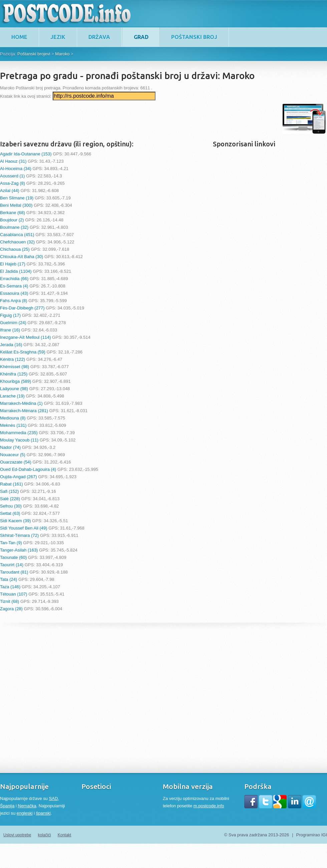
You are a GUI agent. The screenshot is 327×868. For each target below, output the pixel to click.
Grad (141, 37)
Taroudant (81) (14, 572)
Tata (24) (9, 579)
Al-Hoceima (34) (16, 169)
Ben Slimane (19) (17, 198)
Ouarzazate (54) (16, 462)
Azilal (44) (10, 191)
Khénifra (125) (14, 374)
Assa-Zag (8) (13, 183)
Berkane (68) (13, 213)
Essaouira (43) (14, 293)
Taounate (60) (13, 557)
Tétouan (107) (14, 594)
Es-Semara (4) (14, 286)
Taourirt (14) (12, 565)
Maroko (62, 54)
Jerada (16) (11, 345)
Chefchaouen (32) (17, 242)
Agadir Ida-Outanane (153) (26, 154)
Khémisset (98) (15, 367)
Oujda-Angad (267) (19, 477)
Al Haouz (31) (13, 161)
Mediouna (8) (13, 418)
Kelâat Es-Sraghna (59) (23, 352)
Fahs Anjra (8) (14, 301)
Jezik (58, 37)
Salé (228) (10, 499)
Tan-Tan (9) (11, 543)
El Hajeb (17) (13, 264)
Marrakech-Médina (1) (21, 403)
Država (99, 37)
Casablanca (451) (17, 235)
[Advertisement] (121, 119)
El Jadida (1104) (16, 271)
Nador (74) (10, 447)
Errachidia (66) (14, 279)
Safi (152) (9, 491)
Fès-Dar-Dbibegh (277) (22, 308)
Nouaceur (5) (13, 455)
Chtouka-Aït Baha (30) (22, 257)
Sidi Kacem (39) (15, 521)
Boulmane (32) (14, 227)
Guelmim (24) (13, 323)
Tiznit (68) (10, 601)
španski (43, 813)
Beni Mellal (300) (16, 205)
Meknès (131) (13, 425)
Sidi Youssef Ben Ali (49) (24, 528)
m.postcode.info (209, 806)
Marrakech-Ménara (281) (24, 411)
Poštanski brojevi (34, 54)
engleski (25, 813)
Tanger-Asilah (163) (19, 550)
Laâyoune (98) (14, 389)
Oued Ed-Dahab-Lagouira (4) (28, 469)
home (19, 37)
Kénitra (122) (13, 359)
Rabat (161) (12, 484)
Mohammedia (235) (19, 433)
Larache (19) (12, 396)
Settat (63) (10, 513)
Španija (7, 806)
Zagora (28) (11, 609)
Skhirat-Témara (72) (19, 535)
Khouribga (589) (16, 381)
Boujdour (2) (12, 220)
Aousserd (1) (12, 176)
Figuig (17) (10, 315)
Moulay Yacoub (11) (19, 440)
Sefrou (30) (11, 506)
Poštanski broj (194, 37)
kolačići (44, 835)
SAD (54, 798)
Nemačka (27, 806)
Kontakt (65, 835)
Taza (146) (10, 587)
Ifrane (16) (10, 330)
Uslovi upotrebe (17, 835)
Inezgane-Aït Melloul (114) (25, 337)
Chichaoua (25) (15, 249)
